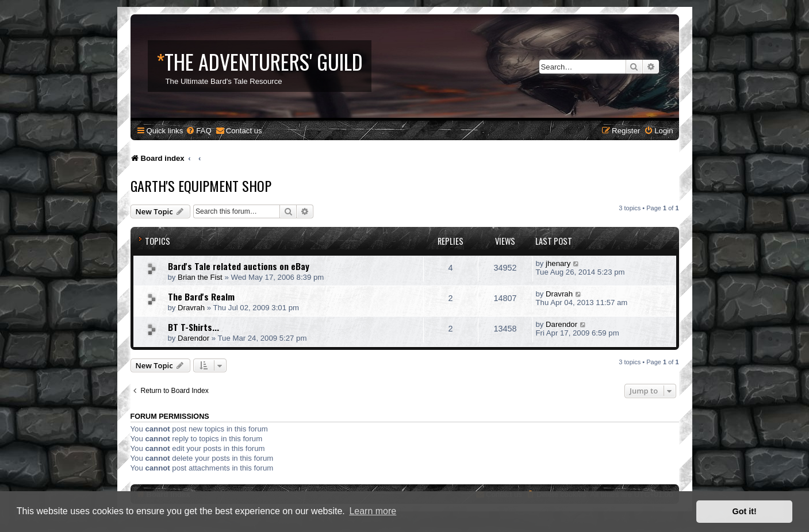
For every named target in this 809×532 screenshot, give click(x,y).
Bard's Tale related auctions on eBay (239, 266)
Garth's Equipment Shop (201, 186)
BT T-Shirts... (193, 327)
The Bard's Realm (201, 296)
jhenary (558, 263)
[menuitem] (198, 131)
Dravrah (191, 308)
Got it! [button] (745, 511)
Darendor (193, 338)
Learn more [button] (373, 511)
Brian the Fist (200, 277)
